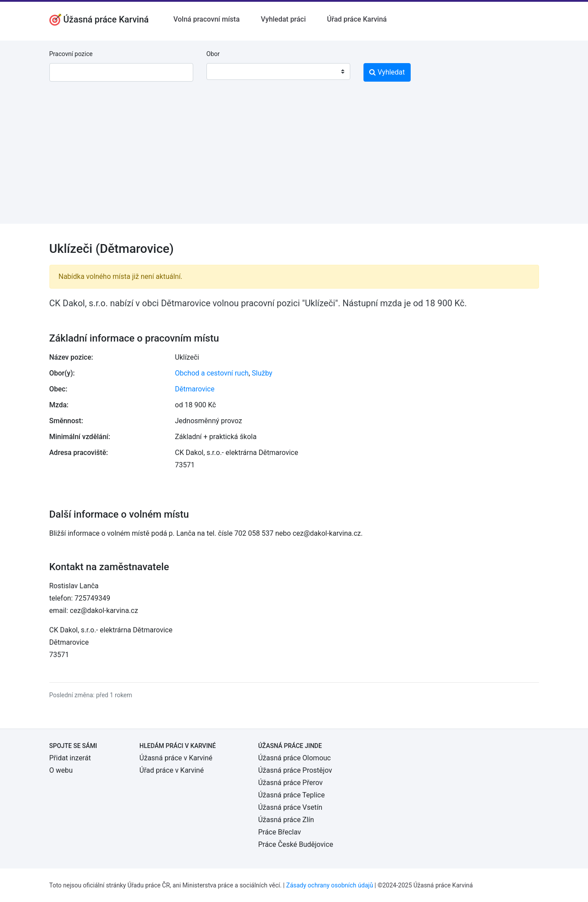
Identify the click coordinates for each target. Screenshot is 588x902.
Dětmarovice (195, 389)
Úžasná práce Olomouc (294, 758)
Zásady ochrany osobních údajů (330, 885)
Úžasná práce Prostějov (295, 770)
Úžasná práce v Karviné (176, 758)
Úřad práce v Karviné (172, 770)
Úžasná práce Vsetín (290, 807)
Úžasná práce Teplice (291, 795)
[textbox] (225, 71)
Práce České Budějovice (296, 844)
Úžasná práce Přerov (290, 783)
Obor (213, 54)
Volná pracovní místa (206, 19)
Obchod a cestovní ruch (212, 373)
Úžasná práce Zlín (286, 820)
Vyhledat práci (283, 19)
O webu (61, 770)
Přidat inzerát (70, 758)
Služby (262, 373)
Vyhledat (387, 72)
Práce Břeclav (279, 832)
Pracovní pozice (71, 54)
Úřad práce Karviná (357, 19)
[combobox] (278, 71)
